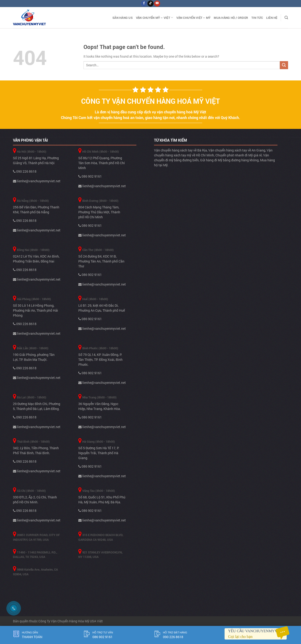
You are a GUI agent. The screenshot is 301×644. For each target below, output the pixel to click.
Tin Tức (257, 18)
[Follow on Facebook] (144, 4)
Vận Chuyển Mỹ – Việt (155, 18)
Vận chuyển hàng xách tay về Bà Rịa (180, 150)
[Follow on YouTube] (157, 4)
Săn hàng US (123, 18)
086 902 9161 (90, 176)
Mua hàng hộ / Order (231, 18)
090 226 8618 (25, 171)
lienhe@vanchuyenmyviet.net (37, 181)
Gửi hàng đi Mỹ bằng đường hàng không (229, 160)
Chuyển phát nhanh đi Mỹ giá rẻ (239, 155)
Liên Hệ (272, 18)
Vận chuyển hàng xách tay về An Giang (237, 150)
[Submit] (284, 65)
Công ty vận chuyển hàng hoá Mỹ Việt (150, 101)
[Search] (286, 18)
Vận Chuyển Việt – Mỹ (193, 18)
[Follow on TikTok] (150, 4)
